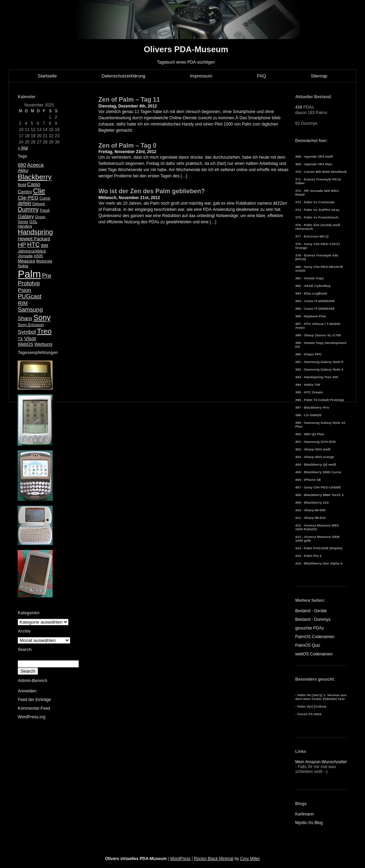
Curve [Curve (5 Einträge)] (45, 198)
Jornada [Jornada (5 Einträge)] (25, 256)
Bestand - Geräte (311, 611)
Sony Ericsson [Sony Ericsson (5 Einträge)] (31, 325)
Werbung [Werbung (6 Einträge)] (43, 344)
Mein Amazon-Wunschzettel (321, 762)
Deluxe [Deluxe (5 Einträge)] (39, 204)
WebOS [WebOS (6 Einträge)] (25, 344)
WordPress (180, 859)
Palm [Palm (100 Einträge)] (29, 274)
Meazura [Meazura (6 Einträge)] (26, 261)
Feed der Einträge (34, 700)
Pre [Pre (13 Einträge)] (47, 276)
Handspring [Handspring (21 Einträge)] (35, 232)
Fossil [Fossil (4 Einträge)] (45, 210)
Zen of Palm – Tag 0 (127, 146)
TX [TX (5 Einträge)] (20, 339)
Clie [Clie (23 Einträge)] (39, 191)
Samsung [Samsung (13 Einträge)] (30, 310)
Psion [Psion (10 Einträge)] (24, 290)
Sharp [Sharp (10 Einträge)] (25, 318)
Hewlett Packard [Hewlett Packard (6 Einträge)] (34, 239)
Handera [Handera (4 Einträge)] (25, 226)
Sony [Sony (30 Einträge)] (42, 318)
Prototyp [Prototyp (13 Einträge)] (29, 283)
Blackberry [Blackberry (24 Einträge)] (35, 177)
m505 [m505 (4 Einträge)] (38, 256)
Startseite (47, 76)
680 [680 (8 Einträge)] (22, 165)
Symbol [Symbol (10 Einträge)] (27, 332)
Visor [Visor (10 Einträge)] (30, 338)
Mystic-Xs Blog (309, 823)
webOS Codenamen (314, 654)
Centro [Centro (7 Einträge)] (25, 192)
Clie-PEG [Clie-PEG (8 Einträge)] (28, 198)
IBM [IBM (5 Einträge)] (44, 245)
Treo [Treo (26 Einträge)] (44, 331)
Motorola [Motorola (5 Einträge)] (44, 261)
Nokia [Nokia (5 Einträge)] (23, 266)
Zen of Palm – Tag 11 (129, 100)
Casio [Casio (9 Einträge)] (34, 184)
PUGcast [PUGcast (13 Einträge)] (29, 296)
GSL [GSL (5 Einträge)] (34, 222)
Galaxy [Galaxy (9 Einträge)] (26, 216)
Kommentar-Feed (34, 708)
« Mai (23, 148)
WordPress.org (31, 717)
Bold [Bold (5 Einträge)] (22, 185)
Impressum (201, 76)
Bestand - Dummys (313, 619)
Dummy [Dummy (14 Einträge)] (28, 209)
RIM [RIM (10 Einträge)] (22, 303)
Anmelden (27, 691)
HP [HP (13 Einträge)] (22, 245)
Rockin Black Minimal (214, 859)
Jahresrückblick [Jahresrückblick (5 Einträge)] (32, 251)
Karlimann (304, 814)
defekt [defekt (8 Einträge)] (24, 203)
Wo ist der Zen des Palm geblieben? (152, 191)
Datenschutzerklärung (123, 76)
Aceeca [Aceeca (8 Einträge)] (36, 165)
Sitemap (319, 76)
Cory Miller (250, 859)
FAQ (262, 76)
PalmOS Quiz (308, 645)
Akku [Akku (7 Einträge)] (23, 170)
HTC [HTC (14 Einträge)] (34, 245)
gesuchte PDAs (309, 628)
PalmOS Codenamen (315, 637)
